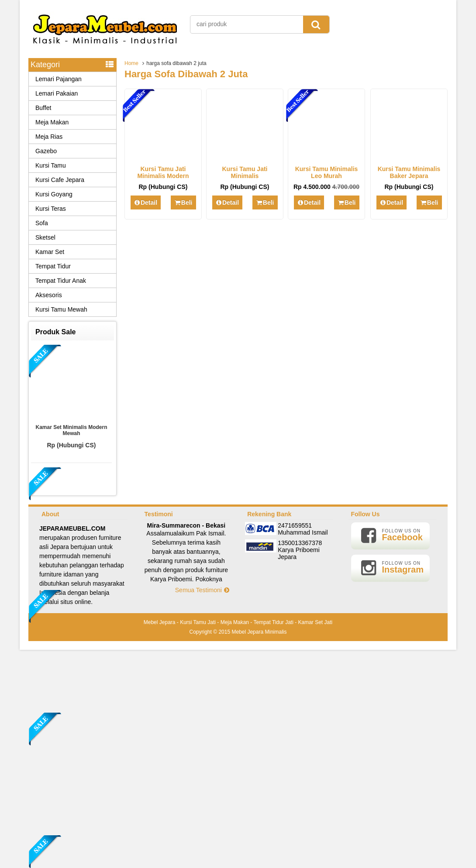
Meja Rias (49, 137)
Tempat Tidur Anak (61, 281)
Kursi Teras (51, 209)
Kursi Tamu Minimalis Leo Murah (327, 172)
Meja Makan (52, 122)
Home (131, 63)
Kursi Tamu (51, 165)
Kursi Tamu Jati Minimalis (245, 172)
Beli (183, 202)
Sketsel (45, 237)
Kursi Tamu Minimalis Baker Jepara (409, 172)
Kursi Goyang (54, 194)
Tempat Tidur (53, 266)
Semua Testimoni (203, 590)
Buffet (43, 108)
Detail (146, 202)
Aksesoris (49, 295)
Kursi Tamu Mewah (61, 309)
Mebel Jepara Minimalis (259, 632)
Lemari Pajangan (59, 79)
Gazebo (46, 151)
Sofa (42, 223)
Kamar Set (50, 252)
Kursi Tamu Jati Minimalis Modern (163, 172)
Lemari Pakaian (57, 93)
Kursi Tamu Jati (198, 622)
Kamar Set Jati (316, 622)
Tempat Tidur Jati (273, 622)
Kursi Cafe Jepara (60, 180)
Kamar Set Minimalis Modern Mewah (71, 430)
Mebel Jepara (160, 622)
